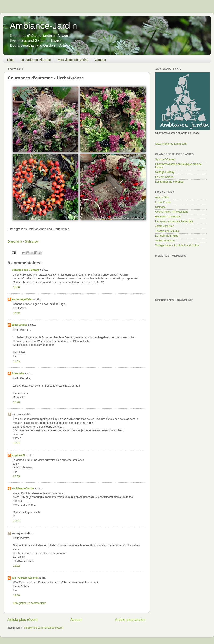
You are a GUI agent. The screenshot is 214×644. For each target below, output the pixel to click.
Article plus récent (22, 620)
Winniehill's (19, 325)
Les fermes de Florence (169, 182)
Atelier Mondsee (165, 241)
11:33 (16, 361)
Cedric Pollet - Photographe (172, 212)
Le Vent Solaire (164, 177)
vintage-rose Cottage (25, 270)
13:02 (16, 566)
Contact (101, 60)
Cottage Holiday (165, 172)
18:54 (16, 443)
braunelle (18, 373)
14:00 (16, 595)
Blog (10, 60)
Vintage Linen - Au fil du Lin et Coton (177, 245)
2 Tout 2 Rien (163, 202)
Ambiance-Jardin (43, 26)
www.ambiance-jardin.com (171, 144)
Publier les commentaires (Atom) (44, 628)
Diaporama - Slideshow (23, 241)
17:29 (16, 313)
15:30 (16, 287)
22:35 (16, 476)
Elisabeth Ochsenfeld (168, 217)
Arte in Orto (162, 197)
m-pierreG (18, 455)
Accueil (76, 620)
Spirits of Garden (165, 159)
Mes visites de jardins (73, 60)
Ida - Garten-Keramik (25, 578)
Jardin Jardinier (164, 226)
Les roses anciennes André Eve (174, 221)
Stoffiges (160, 207)
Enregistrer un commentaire (30, 603)
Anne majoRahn (22, 299)
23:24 (16, 521)
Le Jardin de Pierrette (36, 60)
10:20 (16, 402)
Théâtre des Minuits (167, 231)
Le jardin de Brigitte (167, 236)
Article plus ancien (130, 620)
